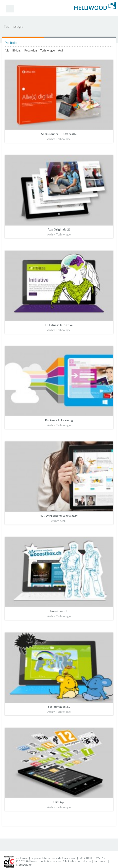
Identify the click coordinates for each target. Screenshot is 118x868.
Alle (7, 50)
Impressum (101, 861)
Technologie (47, 50)
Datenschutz (24, 865)
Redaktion (31, 50)
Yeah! (61, 50)
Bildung (17, 50)
